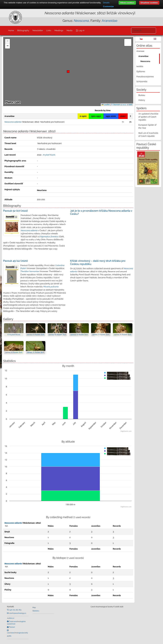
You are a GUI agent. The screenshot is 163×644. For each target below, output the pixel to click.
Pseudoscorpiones (145, 77)
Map (34, 607)
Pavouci (12, 627)
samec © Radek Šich (101, 335)
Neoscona (145, 61)
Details (106, 3)
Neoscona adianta (29, 230)
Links (49, 30)
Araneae (140, 51)
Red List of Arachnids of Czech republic (148, 135)
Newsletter (38, 30)
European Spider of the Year (147, 126)
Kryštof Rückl (49, 155)
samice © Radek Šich (35, 335)
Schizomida (142, 81)
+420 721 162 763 (15, 610)
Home (11, 30)
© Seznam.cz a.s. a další (122, 105)
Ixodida (140, 66)
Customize (108, 6)
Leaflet (106, 105)
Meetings (59, 30)
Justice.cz (11, 618)
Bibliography (23, 30)
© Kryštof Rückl (14, 335)
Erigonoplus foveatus (49, 237)
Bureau (142, 95)
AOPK (9, 636)
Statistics (36, 611)
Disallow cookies (149, 3)
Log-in (81, 30)
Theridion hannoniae (30, 271)
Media (69, 30)
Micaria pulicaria (51, 287)
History (142, 100)
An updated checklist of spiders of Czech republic (148, 117)
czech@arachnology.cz (17, 613)
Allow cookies (127, 3)
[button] (68, 72)
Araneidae (110, 21)
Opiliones (141, 71)
